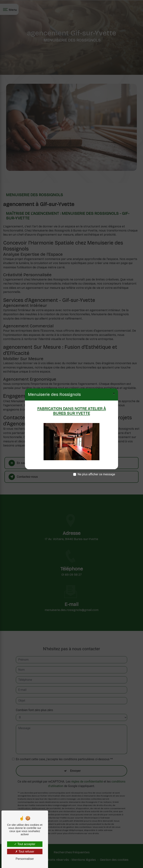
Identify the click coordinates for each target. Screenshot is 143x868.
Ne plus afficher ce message (96, 474)
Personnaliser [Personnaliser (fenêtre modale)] (25, 859)
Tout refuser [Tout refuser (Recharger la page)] (25, 852)
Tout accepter (25, 844)
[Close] (114, 394)
